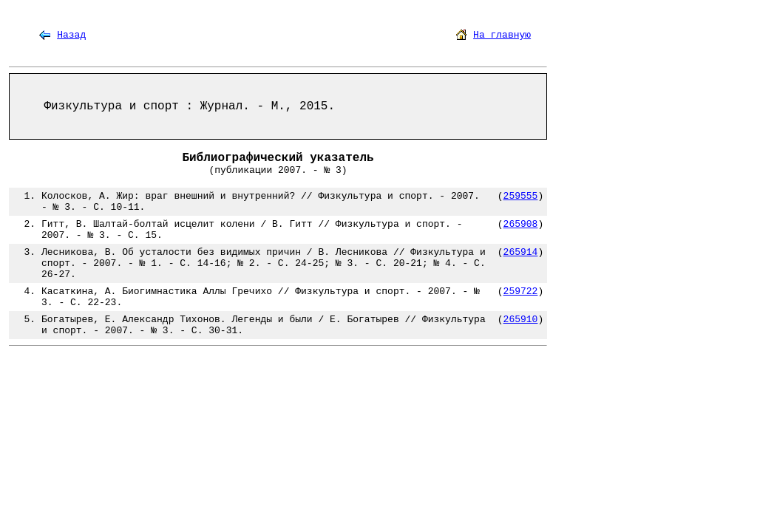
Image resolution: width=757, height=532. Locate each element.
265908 (521, 224)
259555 (521, 196)
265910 (521, 320)
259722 (521, 291)
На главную (502, 35)
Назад (71, 35)
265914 (521, 252)
